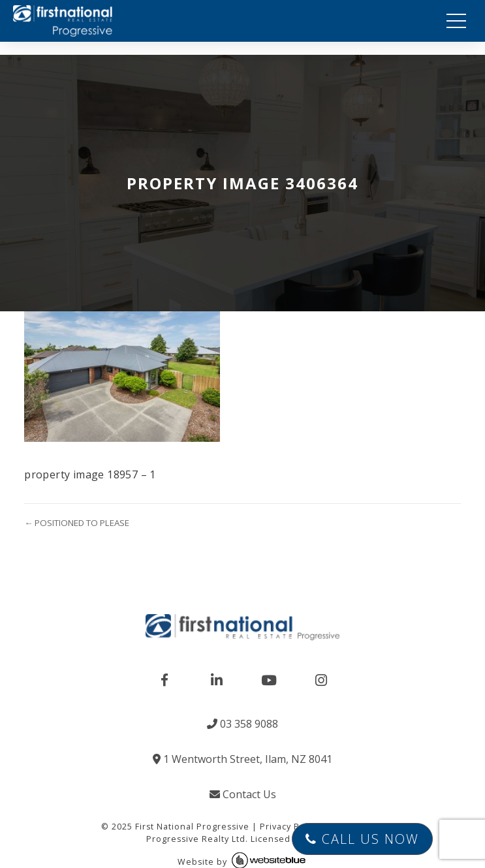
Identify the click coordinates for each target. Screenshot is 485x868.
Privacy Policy (290, 827)
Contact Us (243, 794)
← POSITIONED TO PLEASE (77, 523)
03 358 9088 (242, 724)
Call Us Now (362, 839)
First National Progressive (192, 827)
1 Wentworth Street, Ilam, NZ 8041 (242, 759)
